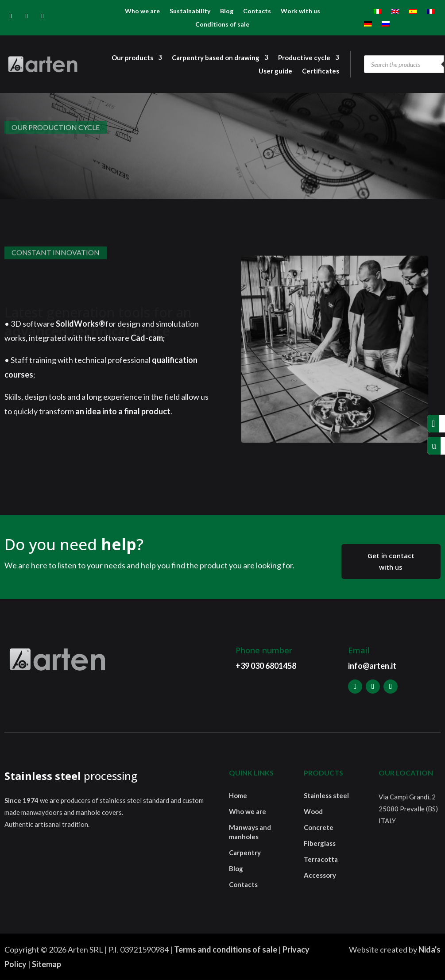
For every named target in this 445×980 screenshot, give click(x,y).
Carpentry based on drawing (216, 58)
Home (238, 795)
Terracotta (321, 859)
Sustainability (190, 11)
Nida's (430, 949)
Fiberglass (320, 843)
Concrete (319, 827)
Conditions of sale (222, 25)
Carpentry (245, 853)
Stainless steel (326, 795)
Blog (227, 11)
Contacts (257, 11)
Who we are (142, 11)
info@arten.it (372, 666)
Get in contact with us (391, 561)
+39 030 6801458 (266, 666)
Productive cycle (304, 58)
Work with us (300, 11)
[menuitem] (378, 13)
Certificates (321, 71)
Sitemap (46, 964)
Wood (313, 811)
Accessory (320, 875)
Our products (132, 58)
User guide (275, 71)
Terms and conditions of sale (226, 949)
